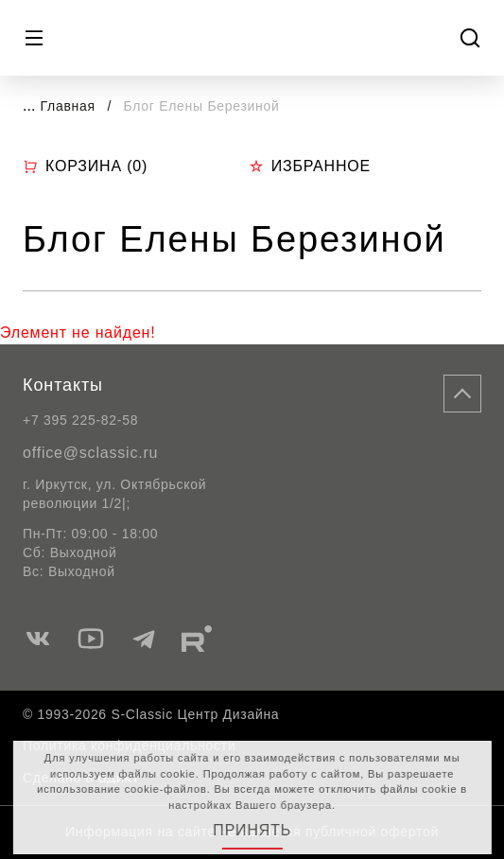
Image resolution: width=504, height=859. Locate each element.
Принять (252, 830)
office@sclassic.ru (90, 453)
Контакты (63, 385)
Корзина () (85, 167)
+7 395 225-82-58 (80, 420)
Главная (68, 106)
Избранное (310, 166)
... (29, 105)
